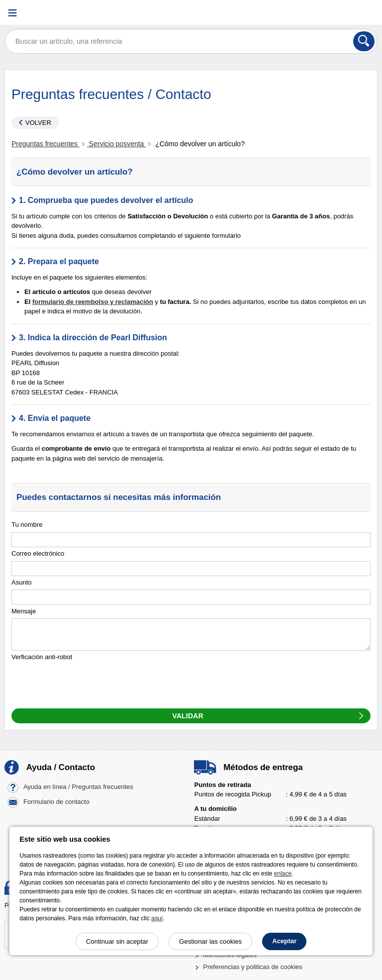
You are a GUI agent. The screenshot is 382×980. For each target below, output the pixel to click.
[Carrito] (365, 13)
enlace (283, 874)
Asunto (21, 582)
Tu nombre (27, 525)
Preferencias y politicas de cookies (252, 967)
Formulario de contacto (56, 802)
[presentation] (87, 684)
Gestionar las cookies (210, 941)
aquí (157, 918)
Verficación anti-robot (42, 657)
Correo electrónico (38, 553)
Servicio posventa (116, 144)
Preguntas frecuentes (46, 144)
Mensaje (24, 611)
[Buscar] (364, 41)
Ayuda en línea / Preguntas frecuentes (78, 787)
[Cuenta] (340, 13)
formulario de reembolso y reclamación (93, 302)
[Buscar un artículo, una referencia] (191, 41)
